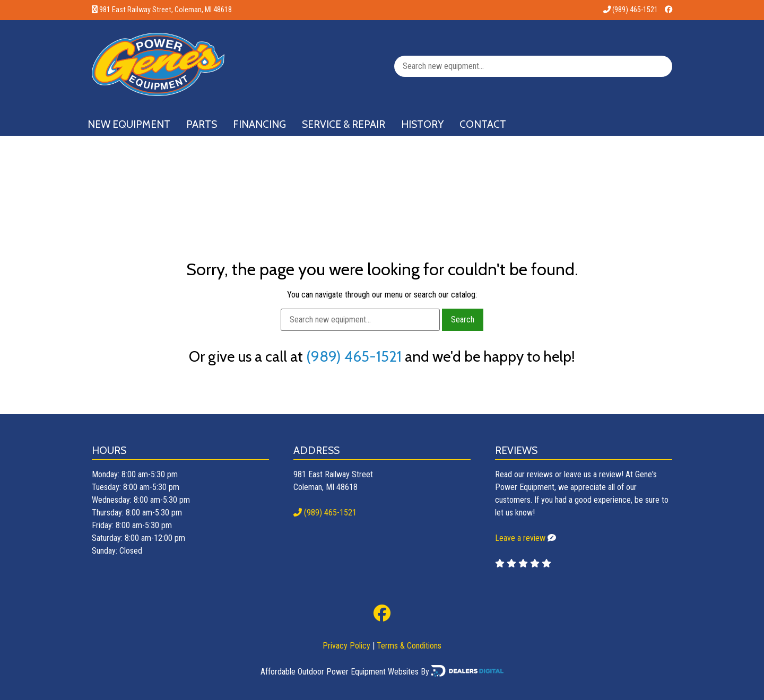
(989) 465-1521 (631, 10)
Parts (202, 124)
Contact (483, 124)
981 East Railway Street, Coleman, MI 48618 (166, 10)
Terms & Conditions (409, 646)
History (422, 124)
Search (463, 320)
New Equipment (129, 124)
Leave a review (520, 538)
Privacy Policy (346, 646)
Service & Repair (344, 124)
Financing (259, 124)
